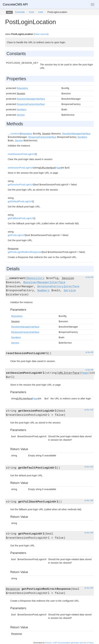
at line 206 (89, 533)
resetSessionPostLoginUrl (22, 154)
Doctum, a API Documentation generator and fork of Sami (69, 643)
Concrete (20, 12)
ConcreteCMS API (15, 4)
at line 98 (89, 370)
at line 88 (89, 352)
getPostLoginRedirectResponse (25, 252)
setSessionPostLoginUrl (21, 168)
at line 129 (89, 410)
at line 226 (89, 588)
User (41, 12)
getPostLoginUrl (16, 235)
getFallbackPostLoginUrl (21, 218)
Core (31, 12)
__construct (14, 134)
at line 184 (89, 500)
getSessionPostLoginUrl (21, 185)
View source (41, 34)
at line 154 (89, 467)
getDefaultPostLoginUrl (20, 201)
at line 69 (89, 277)
